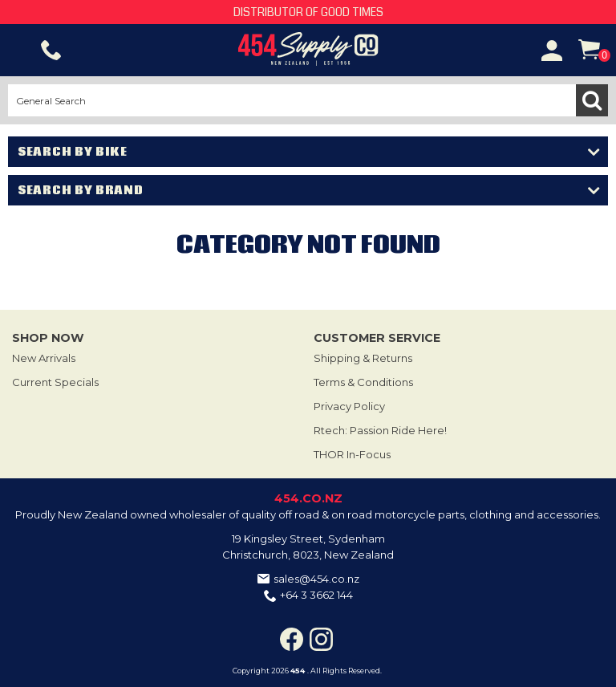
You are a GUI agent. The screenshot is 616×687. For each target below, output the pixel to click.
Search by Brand (81, 190)
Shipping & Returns (363, 358)
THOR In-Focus (352, 454)
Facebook (292, 639)
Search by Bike (73, 152)
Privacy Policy (349, 406)
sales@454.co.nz (316, 579)
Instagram (321, 639)
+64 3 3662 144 (316, 595)
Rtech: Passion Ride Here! (380, 430)
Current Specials (55, 382)
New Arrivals (44, 358)
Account (552, 51)
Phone (51, 51)
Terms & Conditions (363, 382)
